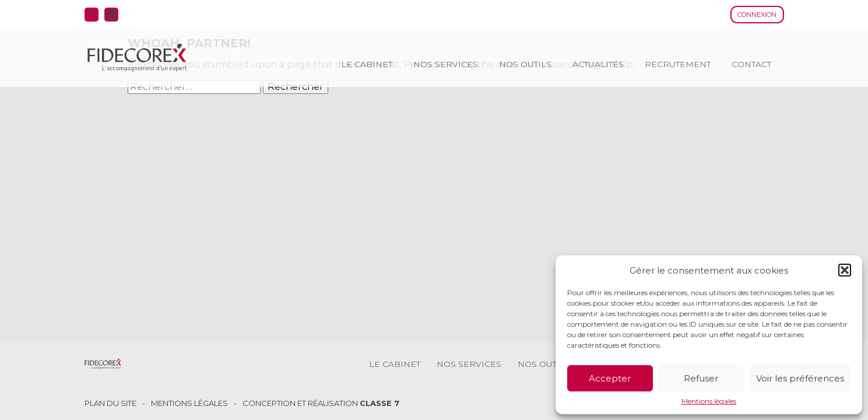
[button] (845, 270)
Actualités (598, 64)
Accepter (610, 378)
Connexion (757, 15)
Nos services (446, 64)
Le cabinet (367, 64)
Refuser (701, 378)
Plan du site (110, 403)
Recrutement (678, 64)
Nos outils (525, 64)
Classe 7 (379, 403)
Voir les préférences (800, 378)
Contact (751, 64)
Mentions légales (709, 401)
